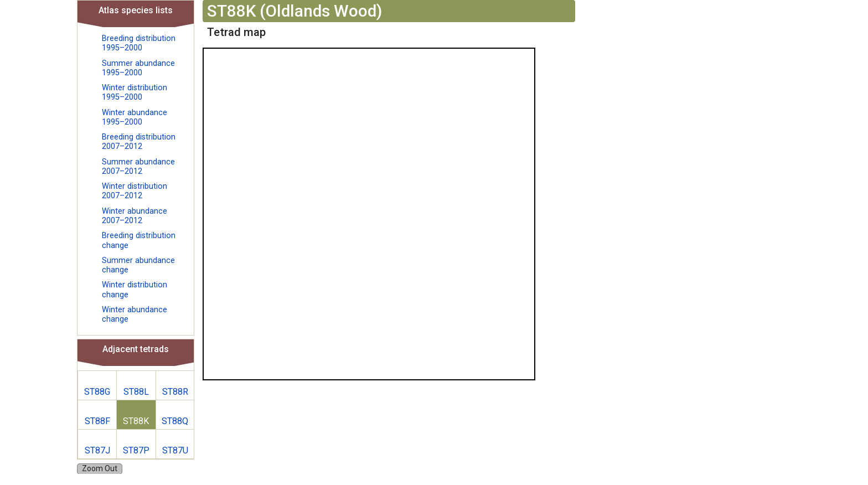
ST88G (97, 392)
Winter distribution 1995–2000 (135, 92)
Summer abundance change (138, 265)
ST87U (175, 450)
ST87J (97, 450)
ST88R (175, 392)
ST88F (97, 421)
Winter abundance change (135, 314)
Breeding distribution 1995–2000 (139, 43)
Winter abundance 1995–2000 (135, 117)
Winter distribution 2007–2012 (135, 191)
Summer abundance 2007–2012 (138, 167)
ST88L (136, 392)
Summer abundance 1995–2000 (138, 68)
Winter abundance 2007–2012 (135, 216)
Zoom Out (100, 468)
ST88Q (175, 421)
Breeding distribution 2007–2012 (139, 142)
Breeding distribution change (139, 240)
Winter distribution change (135, 290)
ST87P (136, 450)
